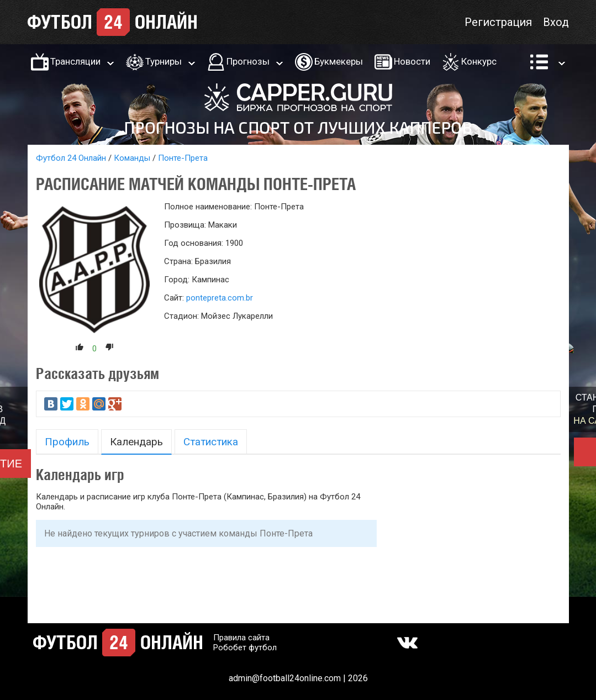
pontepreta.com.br (220, 298)
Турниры (163, 61)
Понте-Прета (183, 158)
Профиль (67, 442)
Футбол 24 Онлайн (71, 158)
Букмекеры (339, 61)
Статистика (211, 442)
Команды (132, 158)
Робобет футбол (245, 648)
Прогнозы (248, 61)
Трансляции (75, 61)
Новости (412, 61)
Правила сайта (241, 638)
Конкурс (479, 61)
